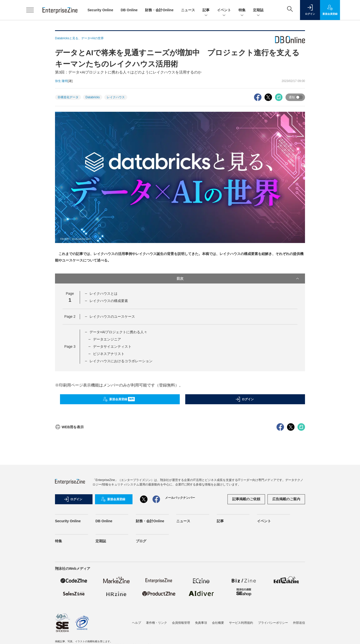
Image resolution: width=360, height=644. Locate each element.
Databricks (93, 97)
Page (70, 316)
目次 (238, 278)
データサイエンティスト (112, 346)
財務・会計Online (159, 10)
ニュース (188, 10)
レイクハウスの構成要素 (109, 301)
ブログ (141, 631)
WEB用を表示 (69, 517)
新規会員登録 (119, 399)
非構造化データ (68, 97)
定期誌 (258, 10)
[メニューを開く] (30, 10)
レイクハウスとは (103, 293)
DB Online (129, 10)
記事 (206, 10)
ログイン (244, 399)
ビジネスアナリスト (109, 354)
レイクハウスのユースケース (112, 316)
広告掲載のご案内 (286, 589)
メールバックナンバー (180, 588)
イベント (224, 10)
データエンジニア (107, 339)
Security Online (100, 10)
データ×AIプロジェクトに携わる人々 (118, 332)
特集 (242, 10)
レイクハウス (116, 97)
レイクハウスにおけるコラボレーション (121, 361)
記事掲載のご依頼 (246, 589)
